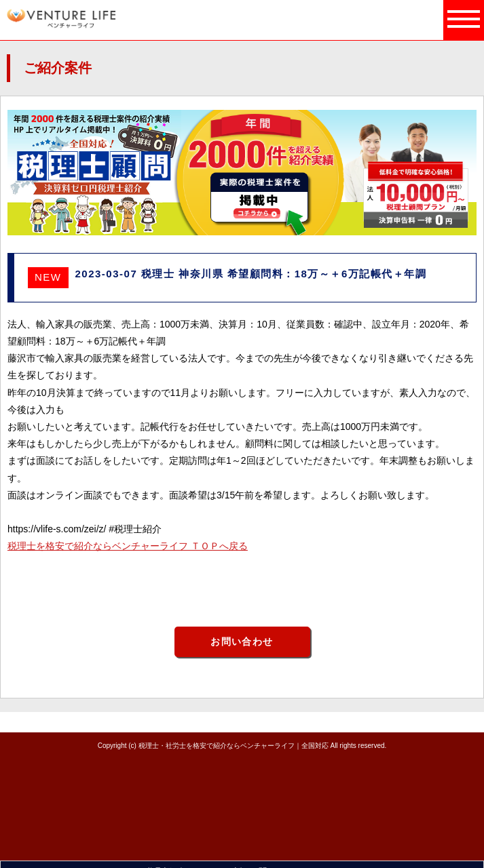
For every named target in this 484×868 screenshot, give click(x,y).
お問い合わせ (242, 642)
